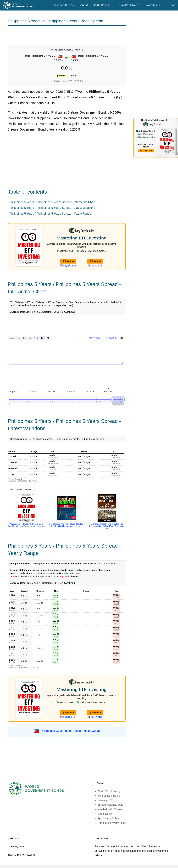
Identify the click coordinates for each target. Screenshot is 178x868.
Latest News (105, 814)
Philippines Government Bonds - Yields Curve (70, 731)
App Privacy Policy (108, 818)
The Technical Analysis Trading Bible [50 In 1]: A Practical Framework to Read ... (67, 525)
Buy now (68, 261)
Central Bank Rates (127, 5)
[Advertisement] (67, 36)
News (172, 5)
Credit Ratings (102, 5)
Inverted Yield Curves (110, 809)
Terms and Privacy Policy (112, 823)
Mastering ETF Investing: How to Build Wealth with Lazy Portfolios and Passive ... (27, 525)
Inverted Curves (64, 5)
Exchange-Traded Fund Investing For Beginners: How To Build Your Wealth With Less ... (107, 526)
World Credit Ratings (109, 791)
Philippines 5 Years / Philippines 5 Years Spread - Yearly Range (50, 214)
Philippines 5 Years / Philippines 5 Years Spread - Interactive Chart (52, 202)
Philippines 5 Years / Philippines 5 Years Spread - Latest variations (52, 208)
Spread (83, 5)
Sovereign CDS (154, 5)
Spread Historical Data (110, 805)
